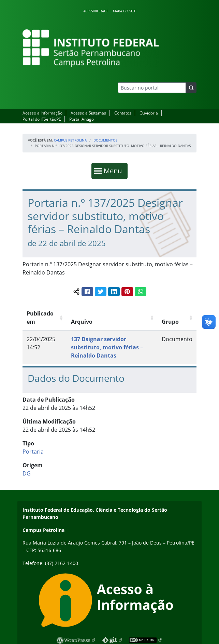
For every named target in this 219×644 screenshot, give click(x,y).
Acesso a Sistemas (88, 113)
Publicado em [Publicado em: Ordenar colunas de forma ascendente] (40, 318)
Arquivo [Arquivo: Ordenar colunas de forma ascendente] (82, 322)
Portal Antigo (82, 119)
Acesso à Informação (42, 113)
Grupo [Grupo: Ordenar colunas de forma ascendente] (170, 322)
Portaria (33, 452)
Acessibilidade (96, 11)
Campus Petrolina (70, 140)
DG (27, 473)
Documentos (105, 140)
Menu (114, 170)
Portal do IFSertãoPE (42, 119)
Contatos (123, 113)
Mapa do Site (125, 11)
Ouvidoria (149, 113)
